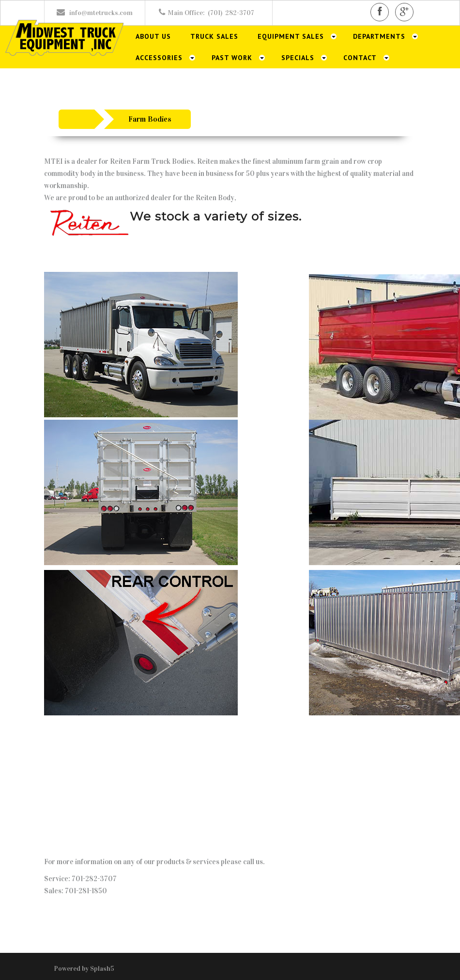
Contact (360, 58)
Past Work (232, 58)
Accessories (159, 58)
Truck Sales (214, 36)
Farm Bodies (150, 119)
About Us (153, 36)
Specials (298, 58)
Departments (379, 36)
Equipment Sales (291, 36)
